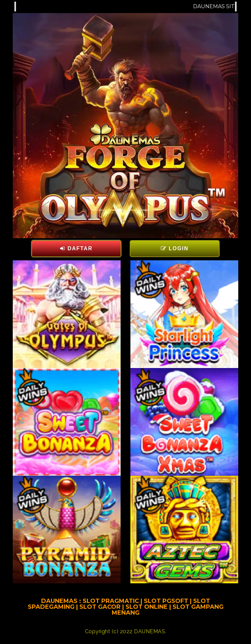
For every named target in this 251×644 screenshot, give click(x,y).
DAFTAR (76, 248)
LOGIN (175, 248)
